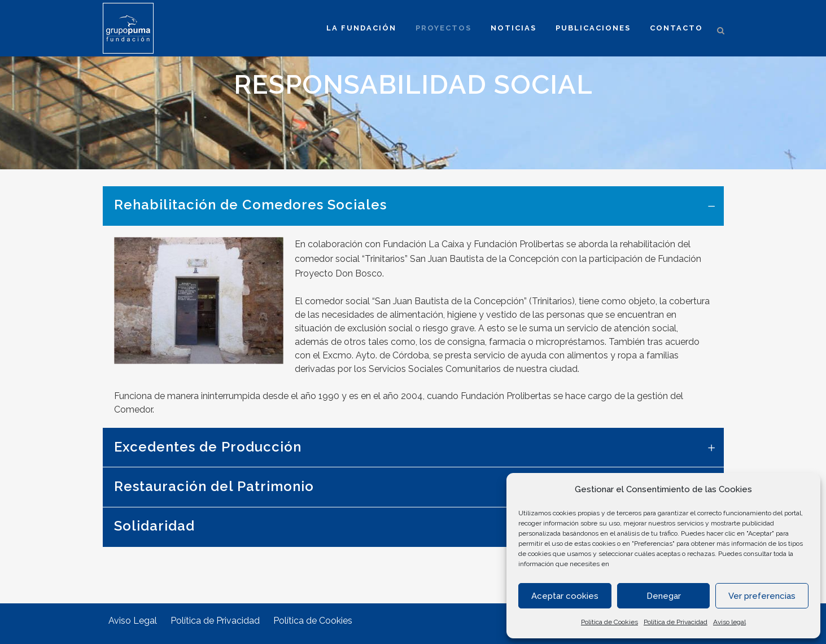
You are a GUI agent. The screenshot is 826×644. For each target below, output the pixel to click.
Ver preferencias (762, 596)
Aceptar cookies (565, 596)
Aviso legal (729, 622)
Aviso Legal (133, 621)
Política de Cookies (609, 622)
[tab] (413, 206)
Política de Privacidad (676, 622)
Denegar (664, 596)
